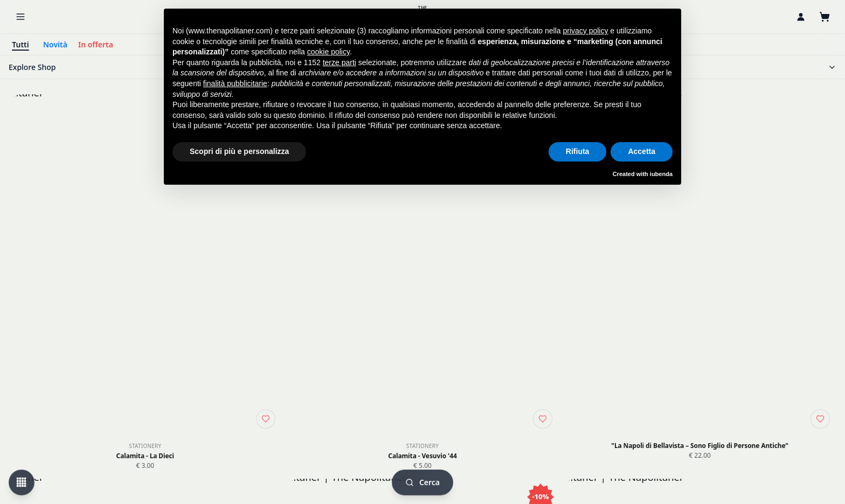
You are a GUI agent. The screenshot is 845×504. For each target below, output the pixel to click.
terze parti (340, 62)
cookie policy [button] (328, 52)
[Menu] (20, 17)
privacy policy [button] (585, 31)
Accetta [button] (642, 151)
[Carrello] (825, 17)
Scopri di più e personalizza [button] (239, 151)
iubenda (661, 174)
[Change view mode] (22, 482)
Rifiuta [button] (578, 151)
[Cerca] (422, 482)
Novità (55, 44)
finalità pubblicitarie (235, 83)
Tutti (20, 44)
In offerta (96, 44)
